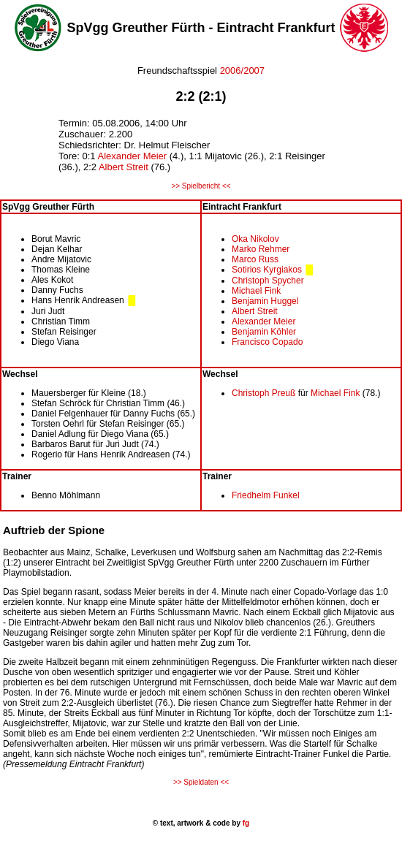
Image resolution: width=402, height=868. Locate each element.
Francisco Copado (267, 342)
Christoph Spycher (268, 281)
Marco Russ (255, 259)
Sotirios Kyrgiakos (267, 270)
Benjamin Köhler (264, 332)
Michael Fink (256, 291)
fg (245, 823)
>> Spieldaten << (201, 782)
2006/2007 (241, 71)
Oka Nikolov (255, 239)
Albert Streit (124, 167)
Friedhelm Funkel (266, 495)
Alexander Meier (132, 156)
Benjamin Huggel (265, 301)
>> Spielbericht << (201, 186)
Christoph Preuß (263, 393)
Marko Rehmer (261, 249)
